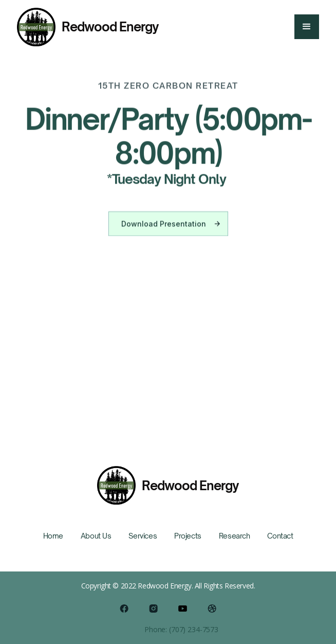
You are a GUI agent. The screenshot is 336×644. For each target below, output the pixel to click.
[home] (88, 27)
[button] (307, 27)
